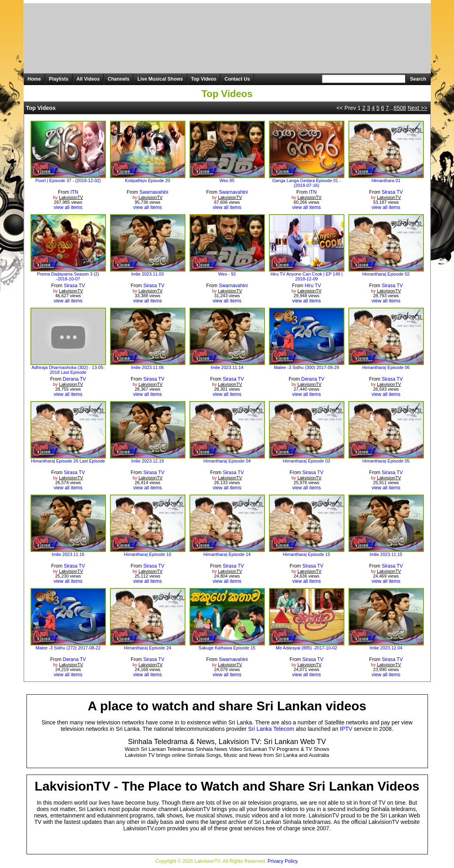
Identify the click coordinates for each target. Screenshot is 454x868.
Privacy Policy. (283, 861)
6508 (400, 108)
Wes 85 (227, 180)
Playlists (59, 79)
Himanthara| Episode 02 (386, 274)
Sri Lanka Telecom (271, 729)
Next (417, 108)
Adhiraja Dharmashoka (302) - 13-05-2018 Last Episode (68, 370)
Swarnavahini (154, 192)
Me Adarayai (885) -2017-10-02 (306, 648)
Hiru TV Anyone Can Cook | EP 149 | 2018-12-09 (307, 276)
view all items (68, 207)
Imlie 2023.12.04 (386, 648)
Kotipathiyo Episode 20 (148, 180)
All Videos (88, 79)
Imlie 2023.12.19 (148, 461)
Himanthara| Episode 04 (227, 461)
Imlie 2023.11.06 (148, 367)
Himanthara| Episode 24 (148, 648)
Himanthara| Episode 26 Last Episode (68, 461)
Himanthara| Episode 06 (386, 367)
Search (418, 79)
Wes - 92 (227, 274)
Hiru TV (313, 286)
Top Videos (204, 79)
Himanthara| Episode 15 (307, 554)
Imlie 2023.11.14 (227, 367)
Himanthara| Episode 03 (307, 461)
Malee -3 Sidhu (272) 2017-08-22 (68, 648)
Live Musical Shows (160, 79)
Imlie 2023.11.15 (386, 554)
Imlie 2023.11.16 (68, 554)
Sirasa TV (392, 192)
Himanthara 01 (386, 180)
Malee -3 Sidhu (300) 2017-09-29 (306, 367)
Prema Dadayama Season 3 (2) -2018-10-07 (68, 276)
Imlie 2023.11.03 (148, 274)
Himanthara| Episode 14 (227, 554)
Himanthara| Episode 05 (386, 461)
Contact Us (237, 79)
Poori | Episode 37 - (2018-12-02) (68, 180)
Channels (118, 79)
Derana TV (74, 379)
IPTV (346, 729)
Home (34, 79)
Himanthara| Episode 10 (148, 554)
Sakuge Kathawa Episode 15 (227, 648)
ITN (74, 192)
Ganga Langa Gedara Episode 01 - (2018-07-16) (306, 183)
